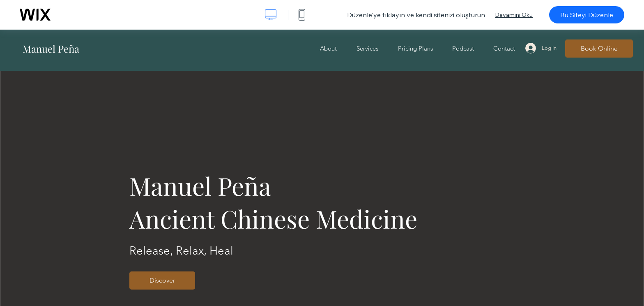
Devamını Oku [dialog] (514, 15)
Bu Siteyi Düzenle (587, 15)
